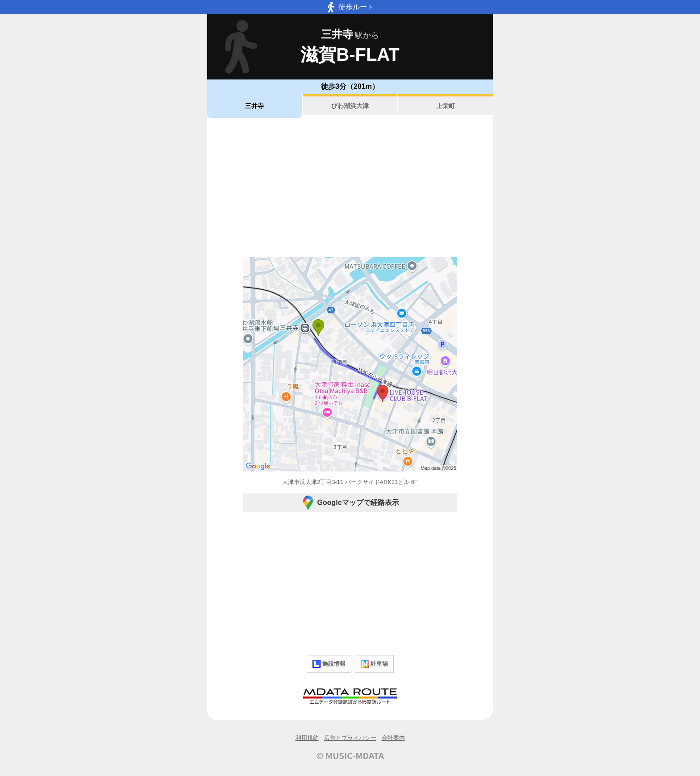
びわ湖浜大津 (350, 106)
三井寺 (254, 106)
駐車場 (374, 664)
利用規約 (307, 738)
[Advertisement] (350, 188)
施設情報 (329, 664)
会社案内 (393, 738)
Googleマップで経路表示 (350, 503)
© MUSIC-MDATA (350, 755)
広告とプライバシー (350, 738)
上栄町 (446, 106)
